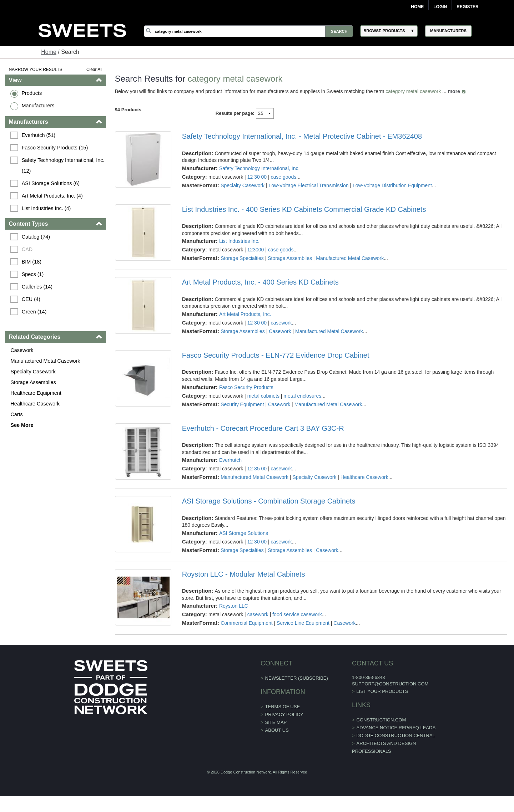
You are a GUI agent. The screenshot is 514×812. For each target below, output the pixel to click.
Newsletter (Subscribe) (297, 678)
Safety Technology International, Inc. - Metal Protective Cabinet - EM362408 (302, 136)
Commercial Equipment (247, 623)
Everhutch (230, 460)
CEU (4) (31, 299)
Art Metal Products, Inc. (245, 314)
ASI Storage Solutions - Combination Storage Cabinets (269, 501)
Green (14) (34, 312)
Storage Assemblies (33, 382)
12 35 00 (257, 469)
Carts (16, 414)
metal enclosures (302, 396)
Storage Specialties (242, 258)
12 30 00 (257, 177)
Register (467, 7)
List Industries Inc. (239, 241)
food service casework (297, 614)
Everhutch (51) (39, 135)
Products (32, 93)
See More (22, 425)
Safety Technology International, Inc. (259, 168)
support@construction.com (390, 684)
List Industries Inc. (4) (46, 208)
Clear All (94, 70)
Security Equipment (242, 404)
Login (440, 7)
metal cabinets (263, 396)
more (454, 91)
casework (281, 323)
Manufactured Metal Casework (45, 361)
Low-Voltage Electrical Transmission (309, 185)
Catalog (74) (36, 237)
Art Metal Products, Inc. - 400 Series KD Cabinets (260, 282)
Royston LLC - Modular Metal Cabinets (244, 574)
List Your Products (382, 691)
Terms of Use (283, 707)
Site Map (276, 722)
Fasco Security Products (246, 387)
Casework (22, 350)
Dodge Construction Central (396, 736)
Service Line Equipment (303, 623)
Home (417, 7)
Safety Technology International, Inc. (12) (64, 165)
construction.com (381, 720)
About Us (277, 730)
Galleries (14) (37, 287)
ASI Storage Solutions (244, 533)
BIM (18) (32, 262)
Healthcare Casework (35, 404)
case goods (284, 177)
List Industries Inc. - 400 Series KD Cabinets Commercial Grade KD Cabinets (304, 209)
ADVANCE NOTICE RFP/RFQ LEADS (396, 728)
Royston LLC (234, 606)
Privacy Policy (284, 714)
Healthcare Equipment (36, 393)
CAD (27, 249)
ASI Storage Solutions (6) (51, 183)
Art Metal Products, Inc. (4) (52, 196)
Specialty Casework (33, 372)
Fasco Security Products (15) (55, 148)
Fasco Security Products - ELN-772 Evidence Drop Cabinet (276, 355)
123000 (256, 250)
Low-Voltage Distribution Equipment (392, 185)
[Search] (248, 31)
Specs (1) (33, 274)
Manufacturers (38, 106)
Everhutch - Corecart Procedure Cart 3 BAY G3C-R (263, 428)
